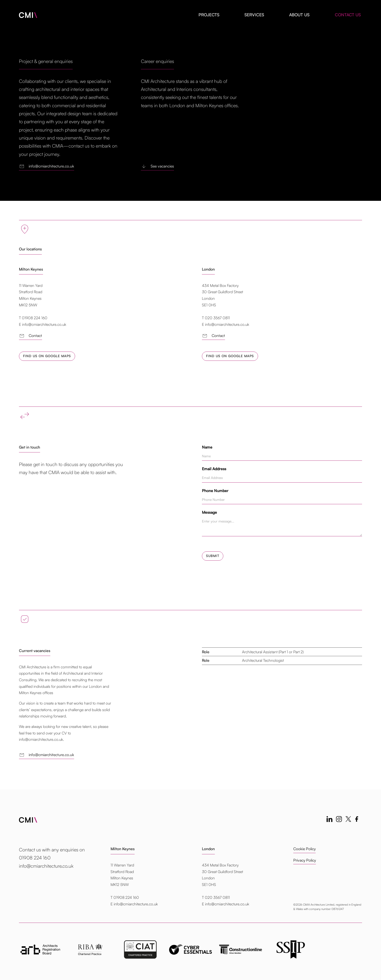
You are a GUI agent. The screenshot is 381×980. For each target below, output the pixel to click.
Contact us (348, 15)
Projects (209, 15)
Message (209, 512)
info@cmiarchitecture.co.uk (47, 166)
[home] (28, 13)
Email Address (214, 469)
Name (207, 447)
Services (254, 15)
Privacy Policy (305, 861)
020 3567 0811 (217, 897)
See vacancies (157, 166)
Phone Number (215, 491)
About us (299, 15)
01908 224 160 (126, 897)
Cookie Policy (304, 849)
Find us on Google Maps (47, 356)
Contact (30, 336)
